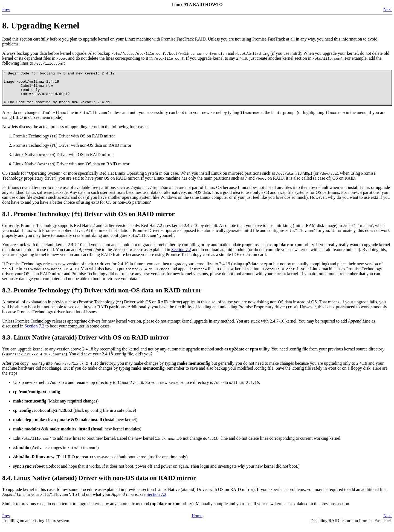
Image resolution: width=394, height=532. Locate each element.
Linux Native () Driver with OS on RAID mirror (63, 161)
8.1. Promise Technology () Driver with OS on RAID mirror (89, 220)
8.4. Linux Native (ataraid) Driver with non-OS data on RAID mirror (99, 484)
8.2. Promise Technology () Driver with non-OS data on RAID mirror (102, 297)
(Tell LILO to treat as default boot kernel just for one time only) (100, 463)
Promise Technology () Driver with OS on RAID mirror (64, 143)
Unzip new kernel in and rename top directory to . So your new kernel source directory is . (137, 389)
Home (197, 522)
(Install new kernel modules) (77, 435)
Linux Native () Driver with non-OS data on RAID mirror (71, 170)
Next (388, 9)
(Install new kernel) (75, 426)
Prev (6, 9)
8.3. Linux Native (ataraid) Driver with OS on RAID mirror (86, 344)
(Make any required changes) (56, 408)
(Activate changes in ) (56, 454)
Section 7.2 (181, 256)
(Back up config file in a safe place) (75, 417)
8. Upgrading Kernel (41, 25)
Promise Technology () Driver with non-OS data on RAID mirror (72, 152)
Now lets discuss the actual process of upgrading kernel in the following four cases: (75, 133)
